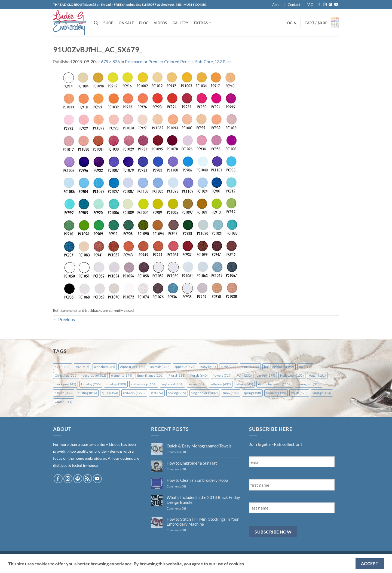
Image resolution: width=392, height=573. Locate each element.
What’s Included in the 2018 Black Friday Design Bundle (203, 500)
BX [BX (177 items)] (305, 367)
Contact (294, 5)
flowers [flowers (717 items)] (222, 375)
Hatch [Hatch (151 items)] (317, 375)
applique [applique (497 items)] (185, 367)
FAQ (310, 5)
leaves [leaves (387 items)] (197, 384)
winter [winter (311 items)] (64, 402)
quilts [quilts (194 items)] (110, 393)
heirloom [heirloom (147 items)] (65, 384)
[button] (291, 23)
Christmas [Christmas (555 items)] (66, 375)
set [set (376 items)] (157, 393)
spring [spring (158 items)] (252, 393)
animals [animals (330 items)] (160, 367)
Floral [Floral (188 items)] (177, 375)
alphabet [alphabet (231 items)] (105, 367)
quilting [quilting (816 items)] (87, 393)
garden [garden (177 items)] (266, 375)
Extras (203, 23)
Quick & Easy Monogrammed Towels (199, 446)
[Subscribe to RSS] (88, 479)
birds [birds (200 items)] (229, 367)
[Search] (96, 23)
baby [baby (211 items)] (208, 367)
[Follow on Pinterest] (330, 5)
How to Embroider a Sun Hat (192, 463)
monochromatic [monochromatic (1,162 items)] (275, 384)
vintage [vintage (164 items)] (322, 393)
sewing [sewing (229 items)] (177, 393)
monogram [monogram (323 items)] (309, 384)
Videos (160, 23)
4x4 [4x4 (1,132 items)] (63, 367)
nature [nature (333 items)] (64, 393)
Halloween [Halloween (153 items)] (292, 375)
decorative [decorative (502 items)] (94, 375)
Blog (144, 23)
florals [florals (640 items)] (199, 375)
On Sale (126, 23)
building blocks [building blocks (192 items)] (279, 367)
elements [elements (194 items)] (122, 375)
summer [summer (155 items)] (276, 393)
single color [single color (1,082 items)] (204, 393)
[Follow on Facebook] (319, 5)
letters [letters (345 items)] (244, 384)
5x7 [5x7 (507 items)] (82, 367)
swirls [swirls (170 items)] (299, 393)
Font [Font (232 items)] (244, 375)
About (277, 5)
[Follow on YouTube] (336, 5)
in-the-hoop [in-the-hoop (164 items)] (144, 384)
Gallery (181, 23)
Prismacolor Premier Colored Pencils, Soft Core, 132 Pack (178, 61)
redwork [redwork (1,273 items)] (134, 393)
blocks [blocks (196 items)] (250, 367)
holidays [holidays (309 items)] (116, 384)
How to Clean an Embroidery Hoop (197, 480)
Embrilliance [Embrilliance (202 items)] (150, 375)
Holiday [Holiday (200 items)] (91, 384)
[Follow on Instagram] (325, 5)
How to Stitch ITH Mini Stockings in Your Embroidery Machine (203, 522)
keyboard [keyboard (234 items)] (172, 384)
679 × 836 (110, 61)
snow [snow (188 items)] (231, 393)
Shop (108, 23)
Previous (64, 319)
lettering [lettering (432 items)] (221, 384)
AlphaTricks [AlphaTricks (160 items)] (133, 367)
